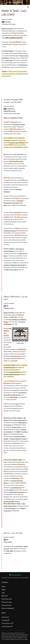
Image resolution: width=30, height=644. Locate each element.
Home (4, 586)
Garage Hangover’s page (18, 439)
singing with (17, 492)
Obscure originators (8, 608)
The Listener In (6, 623)
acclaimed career (16, 488)
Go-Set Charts (6, 626)
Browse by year (6, 605)
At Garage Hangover (10, 231)
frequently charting (19, 124)
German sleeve (20, 343)
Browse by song (7, 602)
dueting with (12, 501)
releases (12, 490)
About (4, 590)
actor (17, 404)
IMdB (18, 432)
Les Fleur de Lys (16, 356)
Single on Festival (7, 28)
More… (26, 639)
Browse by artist (7, 599)
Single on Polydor (9, 313)
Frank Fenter (17, 427)
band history (24, 65)
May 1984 (10, 551)
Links (3, 593)
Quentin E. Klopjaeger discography (14, 265)
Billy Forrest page (11, 270)
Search (6, 596)
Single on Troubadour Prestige (13, 118)
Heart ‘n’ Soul (10, 11)
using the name (17, 143)
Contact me (5, 617)
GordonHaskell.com (15, 372)
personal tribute (11, 508)
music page (9, 60)
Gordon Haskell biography (12, 374)
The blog (4, 620)
